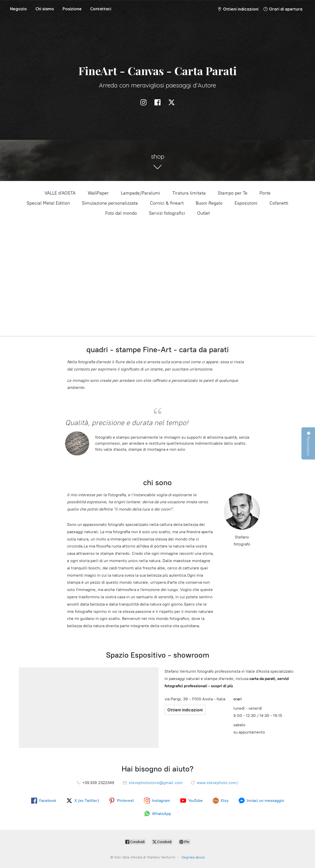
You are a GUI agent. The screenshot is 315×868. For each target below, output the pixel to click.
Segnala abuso (193, 857)
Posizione (72, 9)
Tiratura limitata (189, 193)
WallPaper (98, 193)
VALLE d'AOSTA (60, 193)
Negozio (18, 9)
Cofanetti (279, 203)
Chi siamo (45, 9)
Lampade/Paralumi (141, 193)
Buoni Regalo (209, 203)
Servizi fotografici (167, 213)
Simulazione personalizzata (110, 203)
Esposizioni (246, 203)
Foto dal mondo (121, 213)
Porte (265, 193)
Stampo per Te (233, 193)
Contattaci (101, 9)
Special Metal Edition (48, 203)
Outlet (203, 213)
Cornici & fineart (167, 203)
